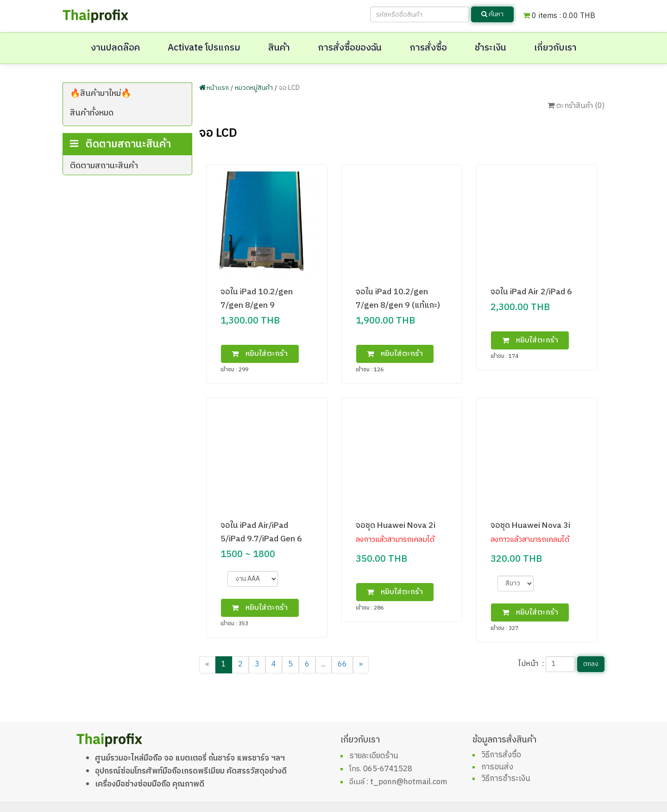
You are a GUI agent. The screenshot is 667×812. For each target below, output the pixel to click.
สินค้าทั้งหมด (92, 113)
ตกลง (591, 664)
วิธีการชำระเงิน (506, 779)
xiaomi (105, 159)
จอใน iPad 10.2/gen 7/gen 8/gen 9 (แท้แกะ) (398, 298)
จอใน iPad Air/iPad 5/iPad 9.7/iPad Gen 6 (261, 532)
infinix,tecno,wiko (124, 145)
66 (342, 664)
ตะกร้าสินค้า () (576, 106)
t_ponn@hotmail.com (409, 782)
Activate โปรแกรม (204, 48)
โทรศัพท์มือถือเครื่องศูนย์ (127, 130)
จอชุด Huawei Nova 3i (530, 525)
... (324, 664)
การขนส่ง (497, 767)
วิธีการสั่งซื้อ (501, 755)
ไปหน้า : (531, 664)
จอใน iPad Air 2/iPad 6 (531, 292)
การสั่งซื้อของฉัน (350, 48)
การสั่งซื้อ (428, 48)
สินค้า (279, 48)
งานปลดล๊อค (115, 48)
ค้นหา (492, 14)
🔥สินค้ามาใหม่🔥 (101, 94)
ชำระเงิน (491, 48)
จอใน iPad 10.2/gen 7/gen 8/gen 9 (257, 298)
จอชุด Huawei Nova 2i (396, 525)
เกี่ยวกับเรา (555, 48)
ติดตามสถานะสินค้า (104, 207)
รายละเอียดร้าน (374, 756)
